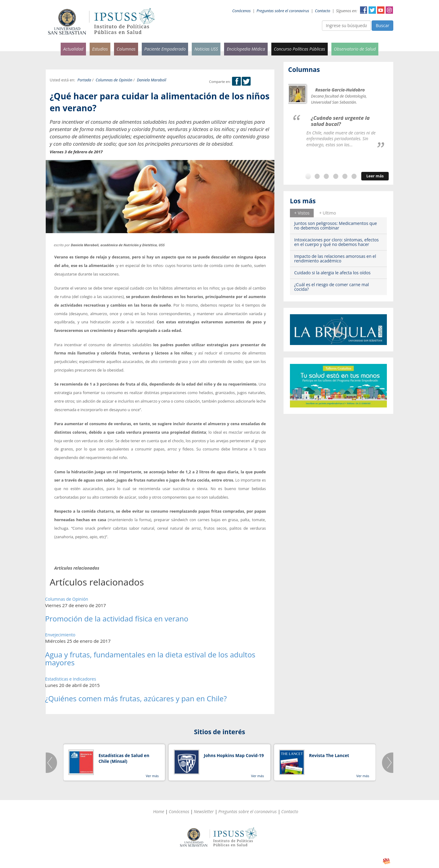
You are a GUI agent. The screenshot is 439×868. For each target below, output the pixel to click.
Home (159, 811)
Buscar (382, 25)
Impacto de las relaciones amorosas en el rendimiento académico (335, 258)
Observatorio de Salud (355, 49)
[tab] (302, 213)
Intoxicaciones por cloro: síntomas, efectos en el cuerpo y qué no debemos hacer (336, 242)
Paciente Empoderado (165, 49)
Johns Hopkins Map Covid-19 (234, 755)
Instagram (389, 10)
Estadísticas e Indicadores (71, 679)
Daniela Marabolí (152, 80)
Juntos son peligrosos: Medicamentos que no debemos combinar (335, 226)
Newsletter (204, 811)
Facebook (364, 10)
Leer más (375, 176)
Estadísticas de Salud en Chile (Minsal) (124, 758)
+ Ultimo (328, 213)
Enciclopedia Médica (246, 49)
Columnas (126, 49)
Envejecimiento (60, 635)
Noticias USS (206, 49)
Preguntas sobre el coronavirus (283, 11)
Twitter (372, 10)
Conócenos (242, 11)
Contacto (323, 11)
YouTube (381, 10)
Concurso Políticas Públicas (299, 49)
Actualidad (73, 49)
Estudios (100, 49)
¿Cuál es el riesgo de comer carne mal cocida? (332, 287)
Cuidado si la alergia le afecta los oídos (332, 273)
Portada (84, 80)
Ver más (152, 776)
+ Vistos (302, 213)
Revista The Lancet (329, 755)
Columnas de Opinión (114, 80)
